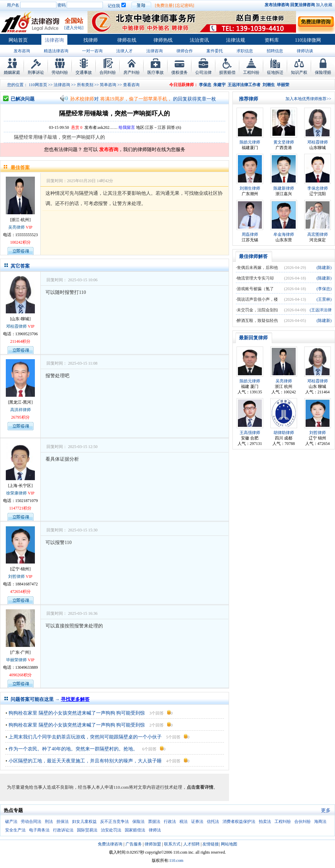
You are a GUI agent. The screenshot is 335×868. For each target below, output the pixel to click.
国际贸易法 (87, 830)
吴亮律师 (16, 227)
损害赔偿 (227, 72)
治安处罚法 (111, 830)
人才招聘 (191, 844)
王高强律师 (250, 433)
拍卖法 (265, 822)
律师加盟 (153, 844)
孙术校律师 (82, 99)
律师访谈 (305, 51)
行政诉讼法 (63, 830)
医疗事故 (156, 72)
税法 (184, 822)
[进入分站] (74, 28)
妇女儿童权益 (84, 822)
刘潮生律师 (250, 188)
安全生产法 (15, 830)
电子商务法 (39, 830)
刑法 (49, 822)
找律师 (91, 40)
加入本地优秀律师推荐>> (308, 99)
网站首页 (18, 40)
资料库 (272, 40)
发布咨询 (22, 51)
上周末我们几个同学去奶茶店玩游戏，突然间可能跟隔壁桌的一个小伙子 (85, 737)
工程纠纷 (251, 72)
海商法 (320, 822)
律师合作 (185, 51)
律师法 (155, 830)
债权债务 (179, 72)
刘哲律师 (16, 577)
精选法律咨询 (56, 51)
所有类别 (85, 85)
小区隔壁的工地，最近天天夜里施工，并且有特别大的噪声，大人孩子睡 (85, 761)
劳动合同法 (31, 822)
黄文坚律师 (284, 142)
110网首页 (38, 85)
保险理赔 (323, 72)
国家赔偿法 (135, 830)
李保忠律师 (318, 188)
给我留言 (127, 127)
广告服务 (134, 844)
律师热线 (163, 40)
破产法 (11, 822)
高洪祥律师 (21, 410)
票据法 (154, 822)
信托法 (213, 822)
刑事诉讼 (36, 72)
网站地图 (229, 844)
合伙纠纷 (303, 822)
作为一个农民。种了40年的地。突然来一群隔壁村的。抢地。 (73, 749)
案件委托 (215, 51)
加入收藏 (324, 5)
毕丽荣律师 (16, 660)
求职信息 (245, 51)
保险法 (138, 822)
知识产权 (299, 72)
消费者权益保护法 (239, 822)
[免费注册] (164, 5)
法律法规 (236, 40)
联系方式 (172, 844)
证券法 (197, 822)
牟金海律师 (284, 234)
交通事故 (84, 72)
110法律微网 (308, 40)
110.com (176, 860)
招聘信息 (275, 51)
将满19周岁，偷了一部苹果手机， (136, 99)
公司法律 (203, 72)
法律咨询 (54, 40)
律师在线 (127, 40)
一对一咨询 (92, 51)
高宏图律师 (318, 234)
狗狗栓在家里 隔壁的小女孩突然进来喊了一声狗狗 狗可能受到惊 (77, 713)
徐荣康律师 (16, 493)
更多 (326, 810)
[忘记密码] (185, 5)
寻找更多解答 (75, 699)
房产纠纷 (132, 72)
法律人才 (124, 51)
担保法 (63, 822)
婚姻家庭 (12, 72)
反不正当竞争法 (115, 822)
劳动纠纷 (60, 72)
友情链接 (211, 844)
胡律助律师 (284, 433)
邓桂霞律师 (16, 326)
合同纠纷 (108, 72)
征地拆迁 (275, 72)
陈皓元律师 (250, 142)
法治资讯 (199, 40)
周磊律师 (250, 234)
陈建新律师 (284, 188)
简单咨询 (108, 85)
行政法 (170, 822)
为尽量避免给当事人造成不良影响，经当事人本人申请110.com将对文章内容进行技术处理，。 (112, 787)
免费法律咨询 (110, 844)
